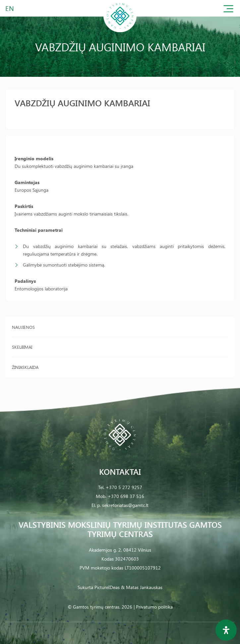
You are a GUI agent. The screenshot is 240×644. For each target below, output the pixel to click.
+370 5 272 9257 (124, 487)
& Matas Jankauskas (142, 587)
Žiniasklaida (25, 367)
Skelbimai (22, 347)
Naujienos (23, 327)
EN (10, 8)
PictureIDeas (107, 587)
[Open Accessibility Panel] (226, 630)
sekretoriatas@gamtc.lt (125, 505)
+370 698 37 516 (126, 496)
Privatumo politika (154, 607)
